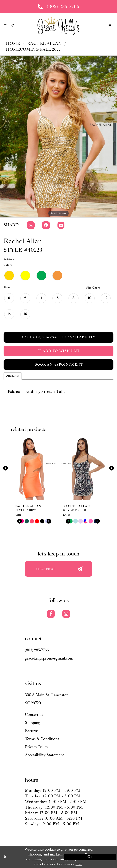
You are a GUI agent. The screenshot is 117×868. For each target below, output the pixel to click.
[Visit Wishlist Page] (110, 25)
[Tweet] (31, 225)
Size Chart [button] (93, 288)
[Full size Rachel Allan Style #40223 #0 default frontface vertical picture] (58, 137)
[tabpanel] (58, 137)
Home (13, 44)
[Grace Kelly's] (58, 25)
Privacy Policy (37, 747)
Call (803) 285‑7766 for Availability (59, 337)
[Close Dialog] (27, 857)
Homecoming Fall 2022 (33, 50)
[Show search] (13, 25)
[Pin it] (46, 225)
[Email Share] (61, 225)
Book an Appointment (59, 365)
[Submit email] (80, 569)
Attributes (13, 376)
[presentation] (34, 468)
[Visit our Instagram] (66, 614)
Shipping (32, 723)
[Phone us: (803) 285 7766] (58, 7)
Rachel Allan (44, 44)
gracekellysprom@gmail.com (49, 658)
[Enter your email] (58, 569)
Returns (32, 731)
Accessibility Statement (45, 755)
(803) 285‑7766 (37, 650)
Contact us (34, 715)
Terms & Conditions (42, 739)
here (79, 864)
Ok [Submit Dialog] (90, 857)
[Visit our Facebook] (51, 614)
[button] (5, 26)
